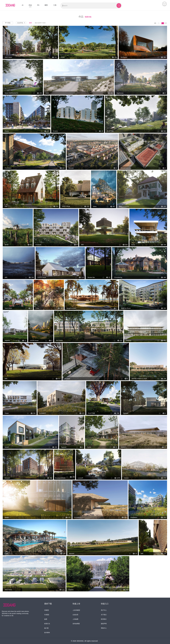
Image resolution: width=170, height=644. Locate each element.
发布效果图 (76, 624)
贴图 (46, 619)
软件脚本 (47, 633)
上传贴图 (75, 619)
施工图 (46, 628)
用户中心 (104, 610)
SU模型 (47, 615)
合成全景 (75, 615)
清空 (30, 23)
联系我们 (104, 619)
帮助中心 (104, 628)
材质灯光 (47, 624)
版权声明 (104, 624)
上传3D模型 (76, 610)
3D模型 (47, 610)
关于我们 (104, 615)
